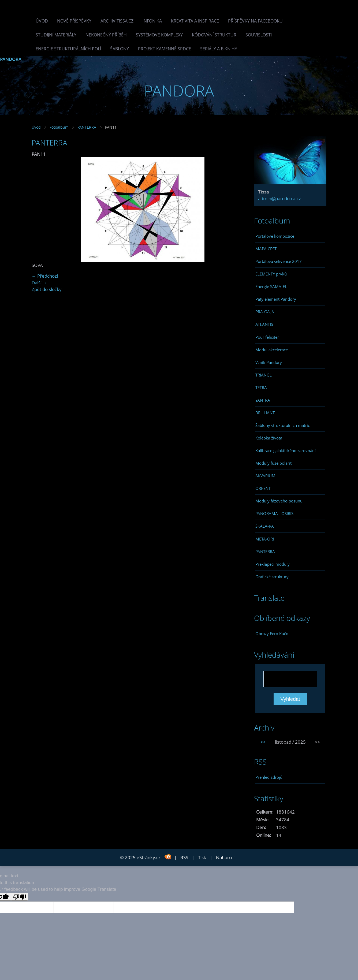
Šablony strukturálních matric (283, 425)
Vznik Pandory (269, 362)
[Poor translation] (20, 897)
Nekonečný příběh (106, 35)
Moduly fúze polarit (273, 463)
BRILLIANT (265, 413)
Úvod (42, 21)
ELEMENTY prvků (271, 274)
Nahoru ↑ (226, 857)
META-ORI (265, 539)
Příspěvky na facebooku (255, 21)
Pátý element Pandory (276, 299)
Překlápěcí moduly (273, 564)
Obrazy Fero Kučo (272, 634)
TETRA (261, 387)
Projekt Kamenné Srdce (165, 49)
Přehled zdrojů (269, 777)
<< (263, 742)
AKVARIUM (265, 476)
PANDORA (11, 59)
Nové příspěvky (74, 21)
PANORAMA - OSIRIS (274, 513)
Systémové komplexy (159, 35)
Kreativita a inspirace (195, 21)
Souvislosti (259, 35)
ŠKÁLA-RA (265, 526)
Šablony (120, 49)
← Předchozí (45, 276)
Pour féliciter (267, 337)
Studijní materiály (56, 35)
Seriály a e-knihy (219, 49)
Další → (39, 283)
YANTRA (263, 400)
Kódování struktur (214, 35)
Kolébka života (269, 438)
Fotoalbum (59, 127)
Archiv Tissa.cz (117, 21)
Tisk (202, 857)
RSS (184, 857)
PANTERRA (87, 127)
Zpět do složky (47, 289)
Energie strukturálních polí (68, 49)
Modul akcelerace (272, 350)
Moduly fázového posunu (279, 501)
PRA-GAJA (265, 312)
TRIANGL (264, 375)
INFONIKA (152, 21)
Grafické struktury (272, 577)
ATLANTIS (264, 324)
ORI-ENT (263, 488)
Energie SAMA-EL (271, 286)
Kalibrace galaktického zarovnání (286, 450)
